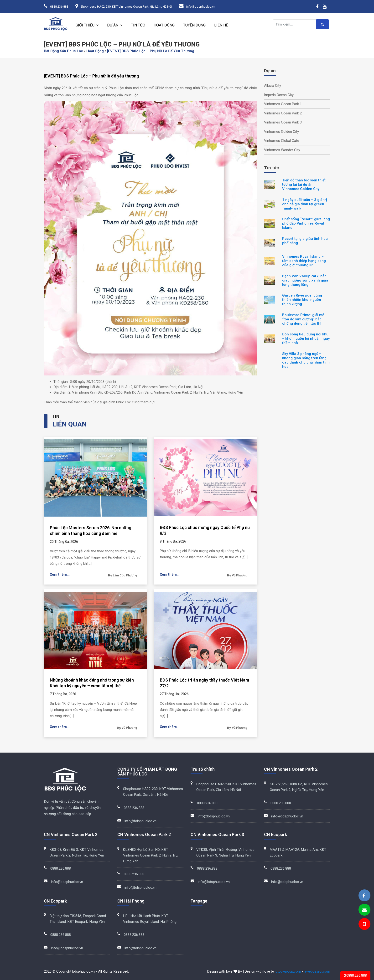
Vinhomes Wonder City (282, 150)
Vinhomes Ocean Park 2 (283, 113)
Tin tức (138, 25)
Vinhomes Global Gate (282, 141)
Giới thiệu (85, 25)
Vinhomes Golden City (281, 132)
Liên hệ (221, 25)
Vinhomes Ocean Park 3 (283, 122)
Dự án (113, 25)
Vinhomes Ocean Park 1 (283, 104)
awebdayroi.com (317, 971)
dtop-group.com (288, 971)
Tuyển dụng (194, 25)
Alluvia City (273, 86)
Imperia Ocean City (279, 95)
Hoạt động (164, 25)
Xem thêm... (60, 575)
